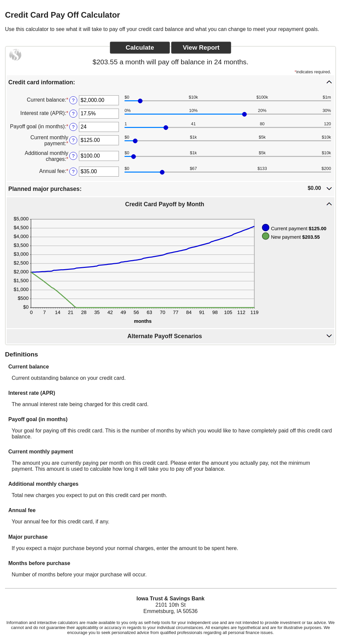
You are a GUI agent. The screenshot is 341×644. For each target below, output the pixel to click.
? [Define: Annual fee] (73, 172)
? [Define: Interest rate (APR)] (73, 114)
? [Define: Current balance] (73, 100)
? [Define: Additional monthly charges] (73, 156)
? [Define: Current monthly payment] (73, 140)
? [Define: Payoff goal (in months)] (73, 127)
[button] (170, 82)
